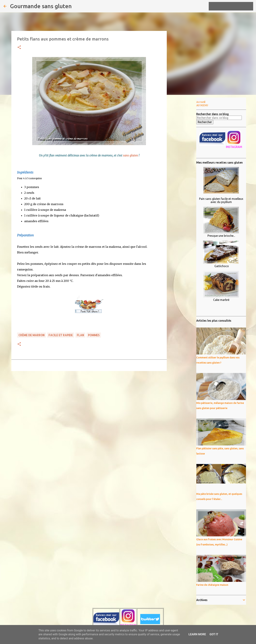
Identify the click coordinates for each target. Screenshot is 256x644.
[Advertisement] (185, 153)
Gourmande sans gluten (41, 6)
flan (80, 335)
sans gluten (131, 155)
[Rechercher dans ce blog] (234, 6)
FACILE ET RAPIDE (61, 335)
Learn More (197, 634)
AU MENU (202, 105)
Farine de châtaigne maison (212, 585)
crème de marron (31, 335)
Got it (214, 634)
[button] (19, 48)
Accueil (201, 102)
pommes (94, 335)
